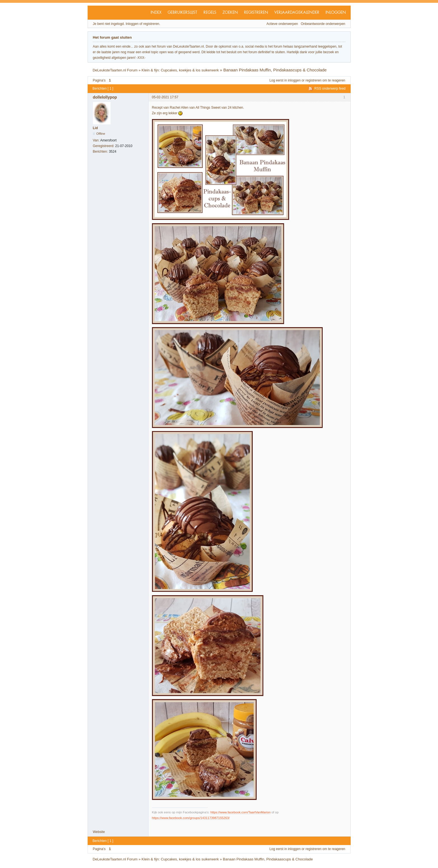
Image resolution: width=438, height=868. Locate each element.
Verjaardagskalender (297, 13)
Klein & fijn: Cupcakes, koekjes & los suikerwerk (180, 70)
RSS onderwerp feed (330, 89)
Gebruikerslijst (182, 13)
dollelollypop (105, 97)
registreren (313, 80)
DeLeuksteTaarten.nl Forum (115, 70)
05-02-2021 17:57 (165, 97)
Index (156, 13)
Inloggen (336, 13)
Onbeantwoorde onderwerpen (323, 24)
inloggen (294, 80)
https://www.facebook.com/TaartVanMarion (241, 812)
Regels (210, 13)
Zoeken (230, 13)
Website (99, 832)
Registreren (256, 13)
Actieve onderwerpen (282, 24)
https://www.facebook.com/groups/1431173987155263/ (191, 818)
